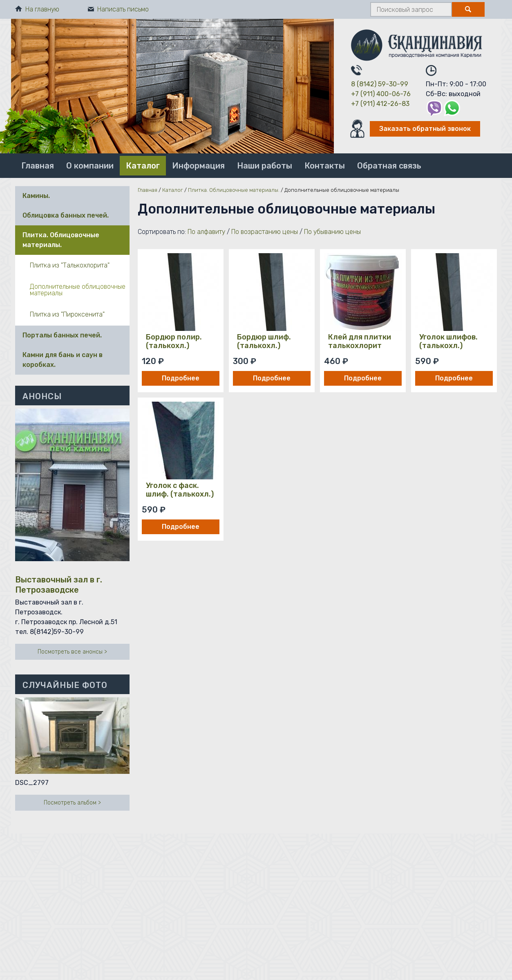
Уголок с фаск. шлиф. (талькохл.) (180, 490)
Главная (38, 166)
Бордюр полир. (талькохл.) (174, 342)
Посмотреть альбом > (72, 803)
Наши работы (265, 166)
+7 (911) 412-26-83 (380, 104)
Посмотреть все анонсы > (72, 652)
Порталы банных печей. (62, 335)
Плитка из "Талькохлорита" (70, 265)
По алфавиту (206, 232)
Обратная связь (389, 166)
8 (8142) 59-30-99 (380, 84)
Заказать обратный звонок (425, 129)
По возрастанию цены (265, 232)
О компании (90, 166)
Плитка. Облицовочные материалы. (61, 240)
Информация (198, 166)
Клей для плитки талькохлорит (360, 342)
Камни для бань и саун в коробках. (63, 360)
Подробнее (181, 378)
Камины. (36, 196)
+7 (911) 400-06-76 (381, 94)
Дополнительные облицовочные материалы (78, 290)
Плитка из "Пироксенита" (67, 314)
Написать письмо (118, 9)
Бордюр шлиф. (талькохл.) (264, 342)
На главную (37, 9)
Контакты (325, 166)
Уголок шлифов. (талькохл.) (448, 342)
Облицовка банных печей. (66, 215)
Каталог (143, 166)
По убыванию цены (332, 232)
